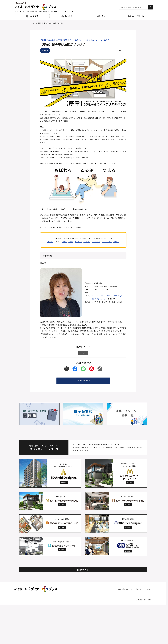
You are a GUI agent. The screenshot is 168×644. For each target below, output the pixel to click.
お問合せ (104, 629)
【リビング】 (96, 241)
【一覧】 (49, 241)
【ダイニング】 (107, 241)
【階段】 (63, 241)
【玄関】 (70, 241)
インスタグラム (98, 299)
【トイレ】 (78, 241)
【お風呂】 (87, 241)
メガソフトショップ (119, 629)
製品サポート (135, 629)
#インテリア (83, 353)
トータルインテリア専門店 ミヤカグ (106, 296)
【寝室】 (117, 241)
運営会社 (147, 629)
